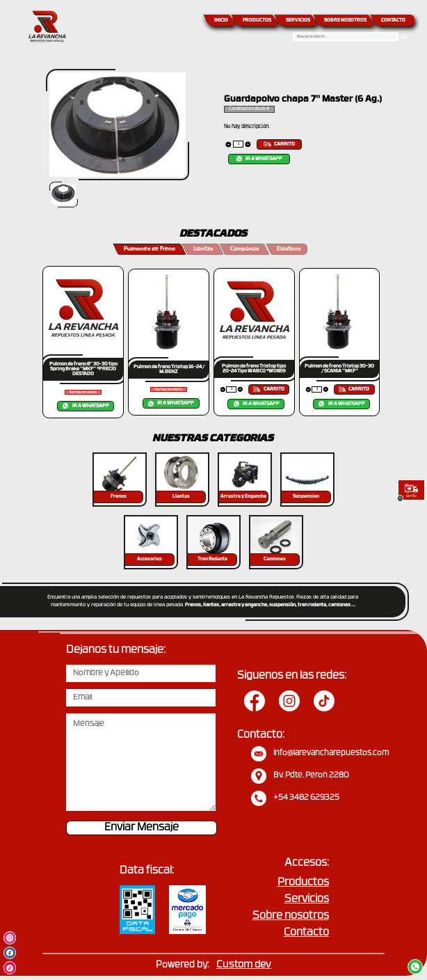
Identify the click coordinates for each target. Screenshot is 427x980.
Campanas (244, 249)
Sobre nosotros (291, 916)
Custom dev (244, 965)
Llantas (203, 249)
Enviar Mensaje (142, 828)
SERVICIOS (298, 21)
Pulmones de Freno (150, 249)
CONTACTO (393, 21)
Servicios (307, 900)
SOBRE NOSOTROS (345, 21)
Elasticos (289, 249)
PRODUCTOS (257, 21)
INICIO (221, 21)
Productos (303, 883)
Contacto (306, 933)
